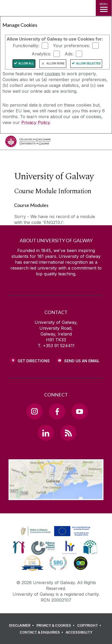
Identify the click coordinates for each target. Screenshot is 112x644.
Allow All (26, 63)
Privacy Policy (36, 122)
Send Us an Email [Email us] (82, 361)
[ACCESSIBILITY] (79, 632)
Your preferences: (71, 46)
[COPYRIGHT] (90, 625)
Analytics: (41, 54)
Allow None (55, 63)
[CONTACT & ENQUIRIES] (42, 632)
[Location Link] (56, 496)
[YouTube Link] (80, 411)
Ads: (69, 54)
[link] (55, 531)
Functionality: (26, 46)
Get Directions (34, 361)
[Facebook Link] (57, 411)
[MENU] (104, 8)
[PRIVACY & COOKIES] (56, 625)
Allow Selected (88, 63)
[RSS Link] (68, 433)
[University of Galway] (28, 143)
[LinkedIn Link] (46, 433)
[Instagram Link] (35, 411)
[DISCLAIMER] (22, 625)
